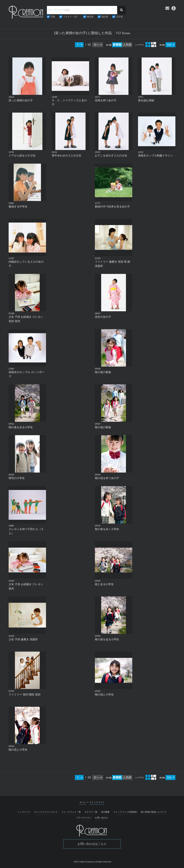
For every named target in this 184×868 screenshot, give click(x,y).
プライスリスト (84, 818)
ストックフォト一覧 (71, 812)
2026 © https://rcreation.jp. (84, 862)
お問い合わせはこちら (92, 844)
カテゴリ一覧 (91, 812)
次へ (96, 45)
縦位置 (105, 17)
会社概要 (105, 812)
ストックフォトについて (46, 812)
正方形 (119, 17)
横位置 (90, 17)
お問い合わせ (101, 818)
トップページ (24, 812)
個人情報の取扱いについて (154, 812)
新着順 (117, 45)
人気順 (127, 45)
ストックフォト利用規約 (125, 812)
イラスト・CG (70, 17)
